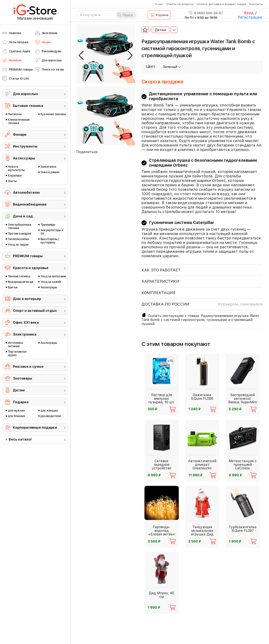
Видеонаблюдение (30, 204)
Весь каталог (20, 439)
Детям (19, 390)
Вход (249, 13)
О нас (159, 4)
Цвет (150, 66)
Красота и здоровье (31, 268)
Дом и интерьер (27, 299)
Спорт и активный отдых (35, 311)
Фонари (20, 135)
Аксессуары (24, 158)
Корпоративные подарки (35, 428)
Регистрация (250, 17)
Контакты (256, 4)
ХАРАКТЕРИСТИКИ (160, 281)
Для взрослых (25, 94)
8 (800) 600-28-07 (206, 13)
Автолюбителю (26, 193)
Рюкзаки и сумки (28, 367)
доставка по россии (202, 304)
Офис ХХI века (26, 323)
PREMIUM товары (28, 256)
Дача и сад (23, 216)
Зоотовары (23, 378)
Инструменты (25, 146)
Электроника (25, 334)
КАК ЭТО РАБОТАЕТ (161, 270)
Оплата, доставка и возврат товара (221, 4)
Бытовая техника (28, 106)
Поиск (128, 15)
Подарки (21, 402)
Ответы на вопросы (180, 4)
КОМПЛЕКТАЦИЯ (158, 293)
